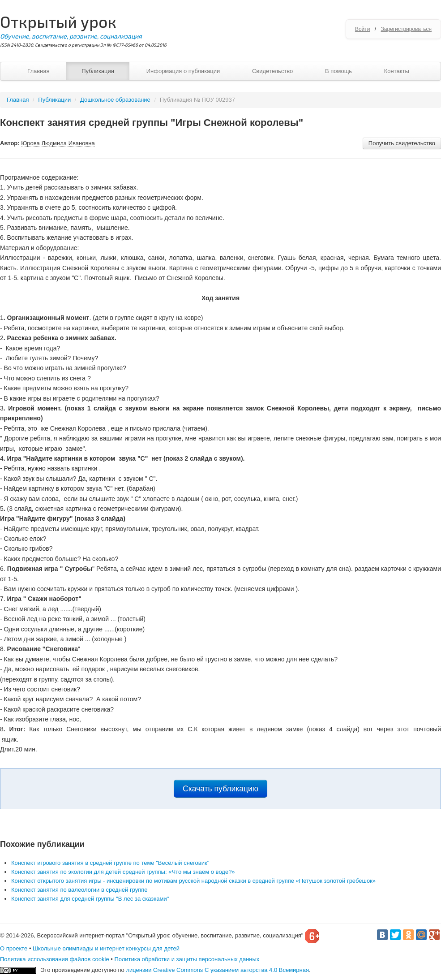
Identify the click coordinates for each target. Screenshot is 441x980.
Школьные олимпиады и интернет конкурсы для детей (106, 948)
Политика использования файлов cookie (55, 959)
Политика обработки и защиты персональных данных (187, 959)
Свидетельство (272, 71)
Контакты (397, 71)
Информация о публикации (183, 71)
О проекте (14, 948)
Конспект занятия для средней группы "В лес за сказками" (90, 899)
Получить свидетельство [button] (402, 143)
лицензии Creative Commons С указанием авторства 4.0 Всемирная (217, 970)
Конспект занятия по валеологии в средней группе (79, 890)
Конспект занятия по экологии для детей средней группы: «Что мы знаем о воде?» (123, 872)
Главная (38, 71)
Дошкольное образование (115, 100)
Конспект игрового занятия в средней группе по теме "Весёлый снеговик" (110, 863)
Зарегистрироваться (406, 29)
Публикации (98, 71)
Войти (363, 29)
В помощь (338, 71)
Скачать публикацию (220, 789)
